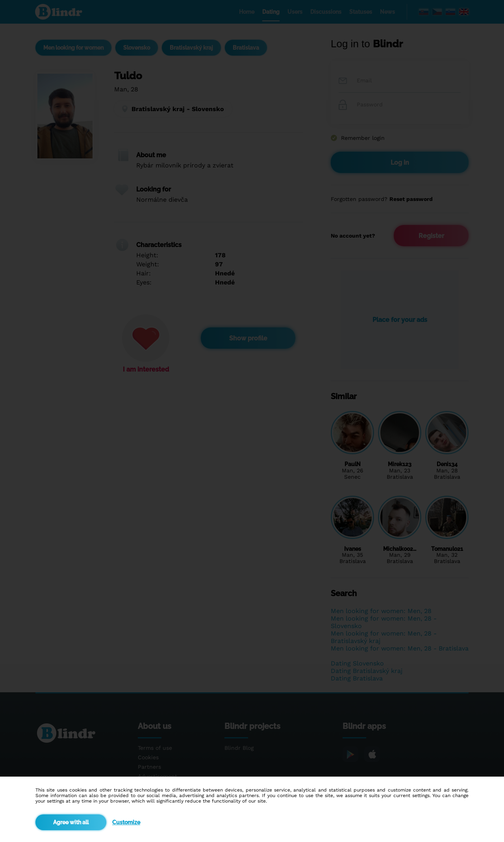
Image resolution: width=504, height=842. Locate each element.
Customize (126, 822)
